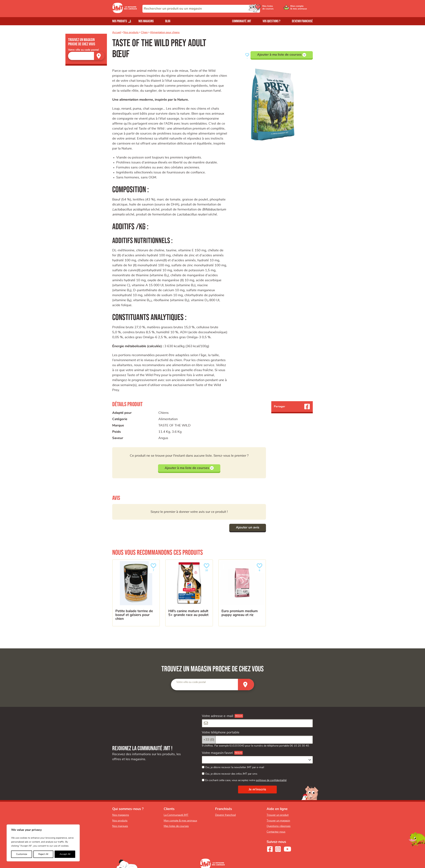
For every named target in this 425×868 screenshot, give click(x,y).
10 (207, 567)
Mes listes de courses (176, 826)
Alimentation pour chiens (165, 32)
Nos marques (120, 826)
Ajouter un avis (248, 527)
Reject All (43, 854)
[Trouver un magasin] (99, 56)
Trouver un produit (278, 815)
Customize (22, 854)
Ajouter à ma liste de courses (282, 55)
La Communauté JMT (176, 815)
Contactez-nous (276, 832)
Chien (144, 32)
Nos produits (131, 32)
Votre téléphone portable (221, 732)
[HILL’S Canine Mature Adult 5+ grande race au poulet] (189, 593)
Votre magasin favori (217, 753)
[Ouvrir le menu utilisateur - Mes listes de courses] (276, 9)
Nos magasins (146, 21)
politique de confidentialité (271, 780)
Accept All (65, 854)
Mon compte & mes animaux (180, 821)
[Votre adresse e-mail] (257, 723)
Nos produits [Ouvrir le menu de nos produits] (120, 21)
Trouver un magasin (278, 821)
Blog (168, 21)
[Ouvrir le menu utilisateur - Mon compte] (302, 9)
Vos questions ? (272, 21)
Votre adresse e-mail (218, 716)
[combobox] (201, 9)
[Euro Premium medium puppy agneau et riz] (242, 593)
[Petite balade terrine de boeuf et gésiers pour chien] (136, 593)
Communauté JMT (242, 21)
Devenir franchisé (302, 21)
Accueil (117, 32)
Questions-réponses (279, 826)
